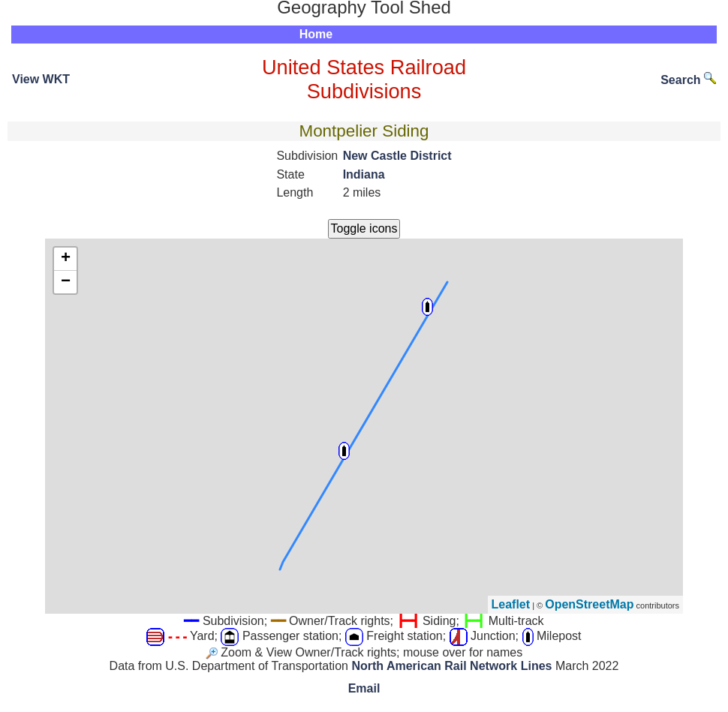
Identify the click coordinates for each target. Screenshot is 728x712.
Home (316, 34)
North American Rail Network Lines (451, 666)
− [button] (66, 282)
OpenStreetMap (589, 604)
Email (364, 688)
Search (688, 80)
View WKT (41, 79)
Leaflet (511, 604)
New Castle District (397, 156)
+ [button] (66, 259)
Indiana (364, 174)
